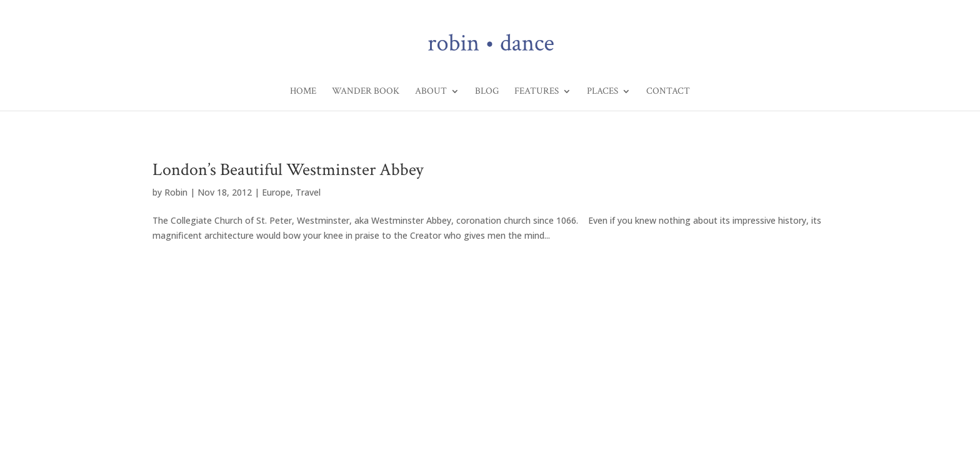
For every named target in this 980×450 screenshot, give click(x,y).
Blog (487, 92)
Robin (176, 192)
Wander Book (366, 92)
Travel (308, 192)
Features (537, 92)
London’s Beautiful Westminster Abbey (288, 170)
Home (303, 92)
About (431, 92)
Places (602, 92)
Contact (668, 92)
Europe (276, 192)
